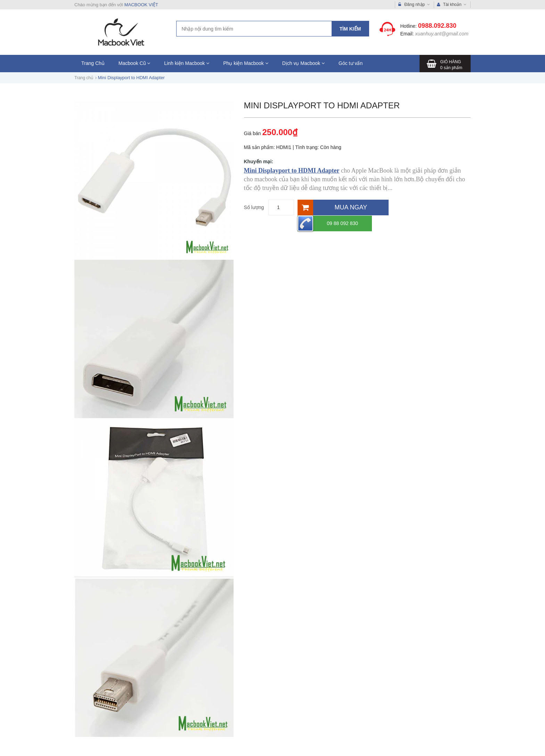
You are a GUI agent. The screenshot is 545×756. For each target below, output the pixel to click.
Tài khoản (452, 5)
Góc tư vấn (351, 63)
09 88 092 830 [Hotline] (422, 207)
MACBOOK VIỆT (141, 5)
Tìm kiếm (350, 29)
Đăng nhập (414, 5)
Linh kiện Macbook (187, 63)
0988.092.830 (437, 26)
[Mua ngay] (343, 207)
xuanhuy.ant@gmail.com (442, 34)
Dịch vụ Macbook (303, 63)
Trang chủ (84, 78)
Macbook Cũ (134, 63)
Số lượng (254, 207)
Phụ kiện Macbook (246, 63)
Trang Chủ (93, 63)
